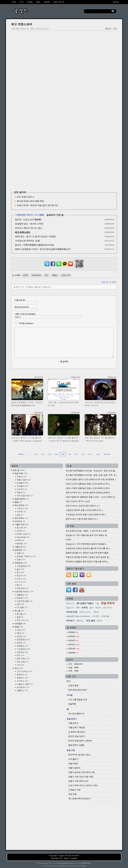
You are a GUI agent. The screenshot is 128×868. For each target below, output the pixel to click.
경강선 (21, 636)
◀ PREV (21, 454)
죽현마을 (105, 616)
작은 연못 (73, 794)
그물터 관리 (22, 524)
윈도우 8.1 (108, 608)
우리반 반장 (72, 612)
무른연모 (21, 563)
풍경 (20, 617)
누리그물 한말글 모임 (78, 700)
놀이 (20, 569)
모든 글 (19, 470)
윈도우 (21, 576)
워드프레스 (21, 518)
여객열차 (20, 624)
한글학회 (72, 704)
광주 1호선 (23, 659)
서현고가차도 (85, 612)
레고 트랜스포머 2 (26, 197)
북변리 (100, 621)
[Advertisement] (64, 55)
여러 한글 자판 (25, 496)
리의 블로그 (74, 759)
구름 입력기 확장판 (77, 727)
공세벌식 (22, 483)
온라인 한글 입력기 (77, 736)
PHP (20, 540)
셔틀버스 (22, 690)
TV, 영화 (39, 215)
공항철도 (22, 646)
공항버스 (22, 678)
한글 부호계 (22, 499)
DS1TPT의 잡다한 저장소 (79, 755)
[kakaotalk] (65, 266)
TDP (78, 608)
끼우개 (21, 512)
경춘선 (21, 643)
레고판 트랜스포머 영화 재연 (31, 201)
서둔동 (96, 612)
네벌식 (21, 492)
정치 (20, 604)
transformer (36, 275)
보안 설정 (91, 621)
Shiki (62, 866)
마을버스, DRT (25, 684)
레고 (47, 275)
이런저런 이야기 (25, 215)
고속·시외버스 (25, 671)
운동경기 (22, 598)
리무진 (85, 608)
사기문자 (96, 616)
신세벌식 (22, 486)
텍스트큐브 (21, 505)
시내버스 (22, 681)
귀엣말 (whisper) (24, 323)
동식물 (21, 614)
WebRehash (86, 863)
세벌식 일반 (24, 480)
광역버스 (22, 675)
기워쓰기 (22, 508)
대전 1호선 (23, 662)
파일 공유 (23, 588)
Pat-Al (84, 866)
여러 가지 (23, 620)
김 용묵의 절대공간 (77, 732)
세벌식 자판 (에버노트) (78, 781)
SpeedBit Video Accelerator (78, 616)
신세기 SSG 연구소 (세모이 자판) (83, 785)
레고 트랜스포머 (22, 24)
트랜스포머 (66, 275)
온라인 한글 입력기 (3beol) (80, 741)
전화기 (21, 560)
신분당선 (22, 652)
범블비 (55, 275)
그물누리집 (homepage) (48, 315)
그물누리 (20, 547)
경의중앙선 (23, 640)
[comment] (64, 342)
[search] (98, 11)
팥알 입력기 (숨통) (76, 745)
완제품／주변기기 (26, 556)
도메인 (21, 531)
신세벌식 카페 (75, 790)
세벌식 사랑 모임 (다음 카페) (81, 777)
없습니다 (70, 608)
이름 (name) (26, 302)
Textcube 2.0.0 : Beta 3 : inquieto (64, 858)
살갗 (20, 515)
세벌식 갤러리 (75, 768)
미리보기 (70, 621)
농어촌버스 (23, 687)
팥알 (115, 28)
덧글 (114, 282)
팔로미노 (80, 621)
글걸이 (62, 856)
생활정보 (22, 595)
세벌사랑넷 (73, 763)
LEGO (25, 275)
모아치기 (22, 489)
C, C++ (21, 582)
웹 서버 (22, 528)
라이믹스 (20, 521)
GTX (20, 655)
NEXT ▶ (107, 454)
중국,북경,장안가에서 (78, 690)
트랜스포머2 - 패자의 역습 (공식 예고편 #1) (37, 205)
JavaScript (23, 537)
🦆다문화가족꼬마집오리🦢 (81, 799)
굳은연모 (20, 550)
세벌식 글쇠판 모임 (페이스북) (82, 772)
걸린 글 (106, 282)
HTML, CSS (24, 534)
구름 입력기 (74, 723)
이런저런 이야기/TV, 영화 (23, 28)
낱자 (91, 608)
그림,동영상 (24, 566)
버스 (19, 668)
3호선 (20, 633)
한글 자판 (21, 473)
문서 (20, 572)
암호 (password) (26, 308)
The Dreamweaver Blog (65, 863)
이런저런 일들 (25, 601)
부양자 (98, 608)
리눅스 (21, 579)
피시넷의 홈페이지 (76, 714)
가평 (97, 603)
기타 (20, 665)
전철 (19, 627)
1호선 (21, 630)
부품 (20, 553)
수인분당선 (23, 649)
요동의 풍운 (74, 685)
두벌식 (21, 477)
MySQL (22, 544)
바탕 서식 (70, 603)
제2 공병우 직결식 (85, 603)
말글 (18, 502)
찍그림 (19, 611)
